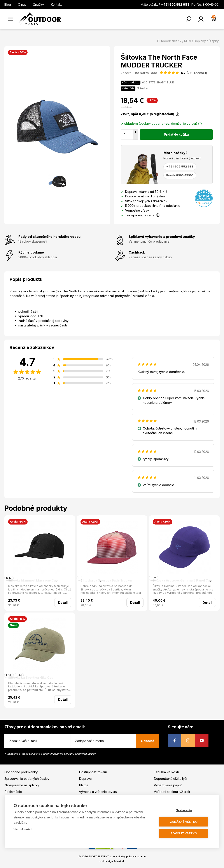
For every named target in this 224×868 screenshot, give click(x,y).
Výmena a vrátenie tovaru (98, 792)
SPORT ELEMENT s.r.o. (102, 856)
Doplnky (200, 41)
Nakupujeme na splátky (22, 785)
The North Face (145, 73)
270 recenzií (27, 378)
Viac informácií (23, 829)
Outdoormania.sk (169, 41)
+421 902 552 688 (180, 166)
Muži (188, 41)
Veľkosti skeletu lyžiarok (172, 792)
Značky (39, 4)
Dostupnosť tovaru (93, 772)
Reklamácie (13, 792)
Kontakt (56, 4)
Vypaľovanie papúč (168, 785)
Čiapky (214, 41)
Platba (84, 785)
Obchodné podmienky (21, 772)
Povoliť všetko (184, 833)
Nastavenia (184, 810)
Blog (8, 4)
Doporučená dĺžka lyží (170, 779)
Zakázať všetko (184, 822)
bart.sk (120, 861)
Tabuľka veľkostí (166, 772)
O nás (22, 4)
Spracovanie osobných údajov (27, 779)
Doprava (85, 779)
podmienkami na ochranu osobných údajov (69, 754)
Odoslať (148, 741)
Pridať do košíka (176, 134)
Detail (63, 603)
